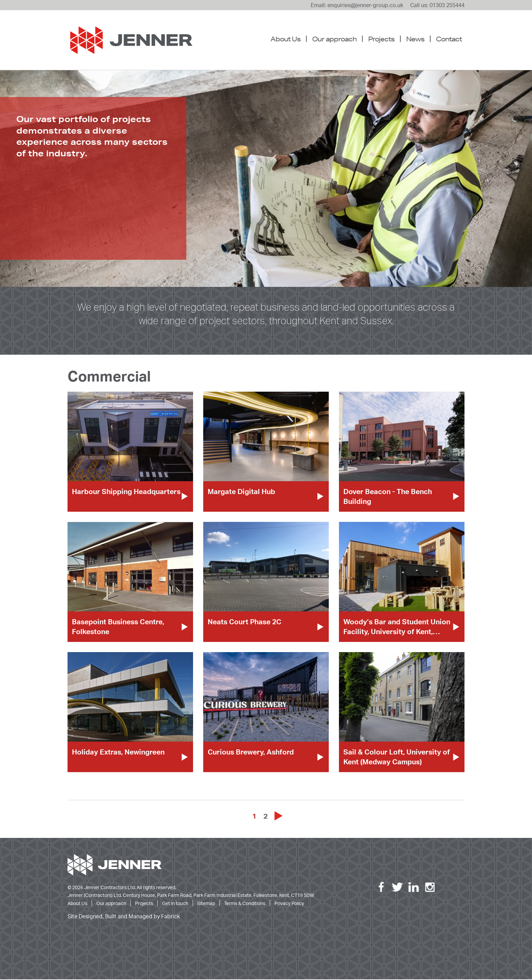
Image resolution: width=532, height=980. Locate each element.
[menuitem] (288, 39)
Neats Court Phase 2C (244, 622)
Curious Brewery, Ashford (251, 752)
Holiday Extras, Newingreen (118, 752)
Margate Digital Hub (241, 492)
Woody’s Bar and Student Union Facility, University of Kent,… (397, 627)
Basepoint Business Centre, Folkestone (118, 627)
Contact (449, 39)
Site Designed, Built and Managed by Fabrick (124, 917)
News (415, 39)
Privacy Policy (289, 904)
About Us (286, 39)
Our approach (334, 39)
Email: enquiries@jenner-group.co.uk (357, 5)
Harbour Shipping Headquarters (126, 492)
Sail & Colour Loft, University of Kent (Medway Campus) (397, 757)
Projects (381, 39)
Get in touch (175, 904)
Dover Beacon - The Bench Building (388, 497)
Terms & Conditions (245, 904)
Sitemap (206, 904)
